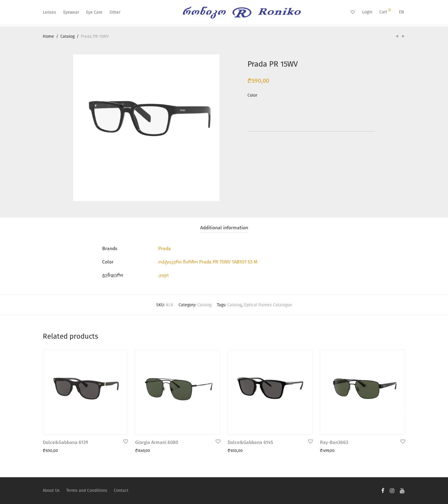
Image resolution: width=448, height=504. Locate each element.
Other (115, 12)
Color (252, 95)
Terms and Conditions (87, 490)
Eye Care (94, 12)
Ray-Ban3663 (334, 442)
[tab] (224, 228)
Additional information (224, 228)
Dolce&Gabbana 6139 (65, 442)
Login (367, 12)
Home (48, 36)
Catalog (67, 36)
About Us (51, 490)
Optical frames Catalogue (268, 305)
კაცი (164, 275)
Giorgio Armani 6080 (157, 442)
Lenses (49, 12)
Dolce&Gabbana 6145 (250, 442)
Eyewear (71, 12)
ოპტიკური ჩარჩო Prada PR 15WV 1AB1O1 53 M (208, 262)
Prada (165, 248)
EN (402, 12)
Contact (121, 490)
